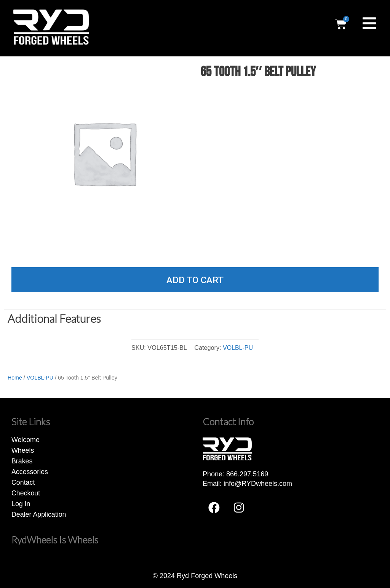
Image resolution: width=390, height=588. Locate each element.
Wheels (23, 450)
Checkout (26, 493)
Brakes (22, 461)
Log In (21, 503)
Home (15, 378)
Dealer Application (39, 514)
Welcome (26, 439)
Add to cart (195, 280)
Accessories (30, 471)
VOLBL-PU (238, 348)
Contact (23, 482)
